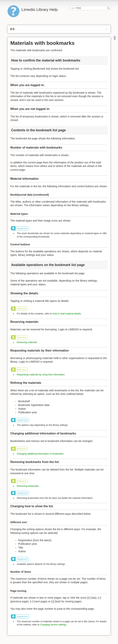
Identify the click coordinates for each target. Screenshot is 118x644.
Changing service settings (53, 625)
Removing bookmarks (28, 486)
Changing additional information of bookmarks (40, 454)
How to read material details (67, 314)
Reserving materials (27, 342)
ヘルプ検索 (109, 8)
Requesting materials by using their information (41, 375)
